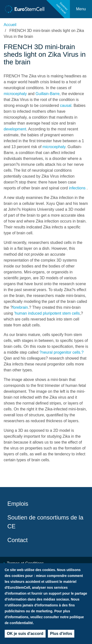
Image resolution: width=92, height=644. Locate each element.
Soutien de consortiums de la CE (45, 522)
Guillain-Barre (48, 94)
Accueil (10, 25)
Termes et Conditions (25, 563)
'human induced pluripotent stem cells (47, 313)
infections (77, 188)
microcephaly (15, 94)
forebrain (20, 307)
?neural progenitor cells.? (62, 352)
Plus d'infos (61, 635)
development (15, 129)
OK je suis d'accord (25, 635)
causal (66, 105)
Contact (18, 540)
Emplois (18, 504)
